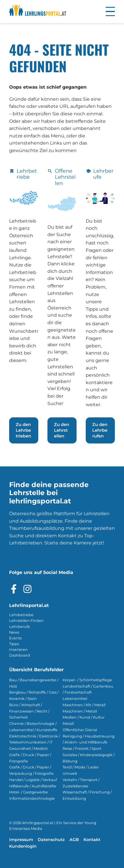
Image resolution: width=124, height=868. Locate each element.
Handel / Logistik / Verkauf (33, 780)
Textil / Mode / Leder (81, 767)
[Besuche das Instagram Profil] (27, 589)
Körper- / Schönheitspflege (87, 680)
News (14, 632)
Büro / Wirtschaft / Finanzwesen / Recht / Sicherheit (29, 711)
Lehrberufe (20, 627)
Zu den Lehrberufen (100, 430)
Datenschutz (51, 840)
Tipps (14, 644)
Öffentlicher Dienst (80, 730)
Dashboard (20, 655)
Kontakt (92, 840)
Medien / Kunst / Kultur (84, 717)
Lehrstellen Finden (26, 621)
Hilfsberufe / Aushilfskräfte (33, 786)
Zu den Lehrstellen (62, 430)
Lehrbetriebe (21, 615)
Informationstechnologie (32, 798)
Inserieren (18, 650)
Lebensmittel (75, 699)
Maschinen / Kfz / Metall (84, 705)
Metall (68, 724)
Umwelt (70, 773)
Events (15, 638)
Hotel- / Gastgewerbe (29, 792)
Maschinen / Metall (80, 711)
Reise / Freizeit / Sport (82, 749)
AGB (74, 840)
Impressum (21, 840)
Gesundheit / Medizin (29, 749)
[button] (110, 11)
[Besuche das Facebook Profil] (14, 589)
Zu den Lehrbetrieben (23, 430)
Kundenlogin (23, 846)
